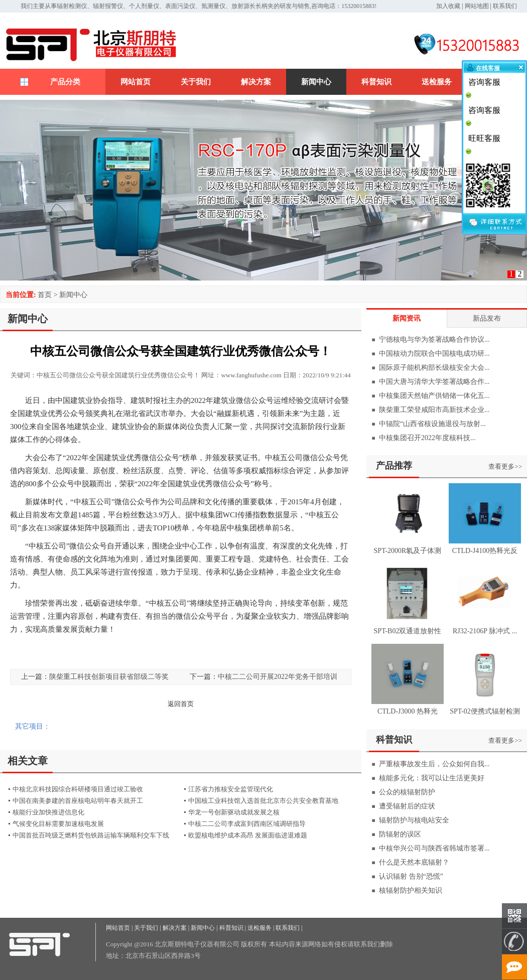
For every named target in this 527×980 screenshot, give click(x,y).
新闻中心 (316, 82)
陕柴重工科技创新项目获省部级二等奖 (109, 677)
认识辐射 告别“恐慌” (411, 876)
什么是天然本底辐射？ (414, 862)
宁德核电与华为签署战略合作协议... (434, 339)
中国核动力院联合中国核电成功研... (434, 354)
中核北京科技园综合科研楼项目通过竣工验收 (78, 789)
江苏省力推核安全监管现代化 (231, 789)
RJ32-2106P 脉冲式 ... (485, 631)
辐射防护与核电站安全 (414, 820)
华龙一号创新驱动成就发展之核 (234, 812)
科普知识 (376, 82)
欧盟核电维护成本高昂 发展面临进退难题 (248, 835)
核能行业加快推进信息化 (48, 812)
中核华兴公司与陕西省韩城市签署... (434, 848)
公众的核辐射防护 (407, 792)
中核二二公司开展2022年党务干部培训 (278, 677)
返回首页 (181, 704)
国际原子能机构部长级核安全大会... (434, 368)
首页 (45, 295)
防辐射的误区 (400, 834)
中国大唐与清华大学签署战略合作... (434, 382)
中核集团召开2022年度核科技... (427, 438)
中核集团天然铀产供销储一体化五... (434, 396)
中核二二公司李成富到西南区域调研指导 (247, 824)
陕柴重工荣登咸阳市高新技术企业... (434, 410)
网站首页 (136, 82)
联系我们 (505, 6)
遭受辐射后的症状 (407, 806)
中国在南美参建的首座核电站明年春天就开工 (78, 801)
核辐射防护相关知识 (411, 890)
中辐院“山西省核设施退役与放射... (432, 424)
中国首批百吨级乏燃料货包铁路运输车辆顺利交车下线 (91, 835)
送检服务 (437, 82)
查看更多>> (505, 466)
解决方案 (256, 82)
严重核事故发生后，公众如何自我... (434, 764)
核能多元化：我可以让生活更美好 (432, 778)
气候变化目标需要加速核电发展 (58, 824)
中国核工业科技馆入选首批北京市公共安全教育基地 (263, 801)
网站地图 (477, 6)
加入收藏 (448, 6)
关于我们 (196, 82)
